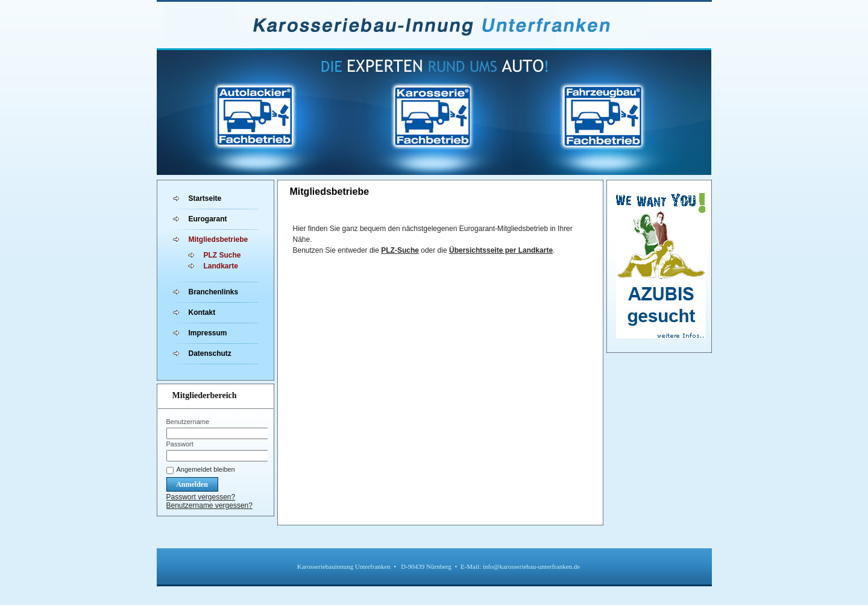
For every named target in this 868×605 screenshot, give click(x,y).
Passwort (180, 444)
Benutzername (188, 422)
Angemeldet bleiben (206, 469)
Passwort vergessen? (201, 497)
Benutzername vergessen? (209, 505)
